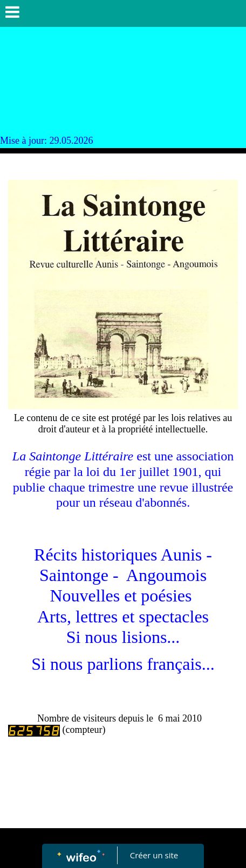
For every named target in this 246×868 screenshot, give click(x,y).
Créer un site (154, 855)
